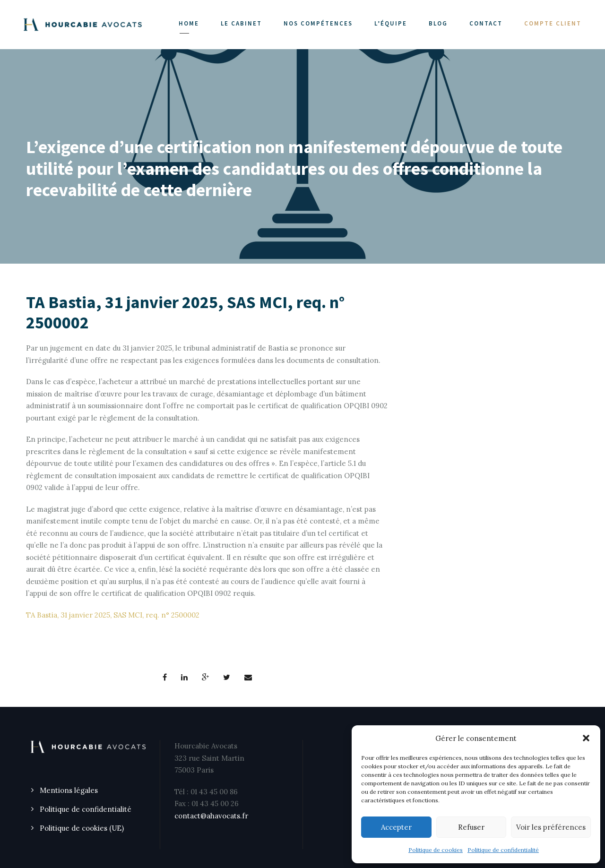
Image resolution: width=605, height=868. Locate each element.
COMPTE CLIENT (553, 23)
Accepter (396, 827)
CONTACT (486, 23)
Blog (438, 23)
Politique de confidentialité (503, 850)
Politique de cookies (436, 850)
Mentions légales (69, 790)
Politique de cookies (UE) (82, 828)
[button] (586, 738)
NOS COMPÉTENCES (318, 23)
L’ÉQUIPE (391, 23)
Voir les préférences (551, 827)
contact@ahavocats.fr (211, 816)
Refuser (471, 827)
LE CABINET (241, 23)
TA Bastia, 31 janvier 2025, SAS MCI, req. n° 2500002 (113, 615)
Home (189, 23)
